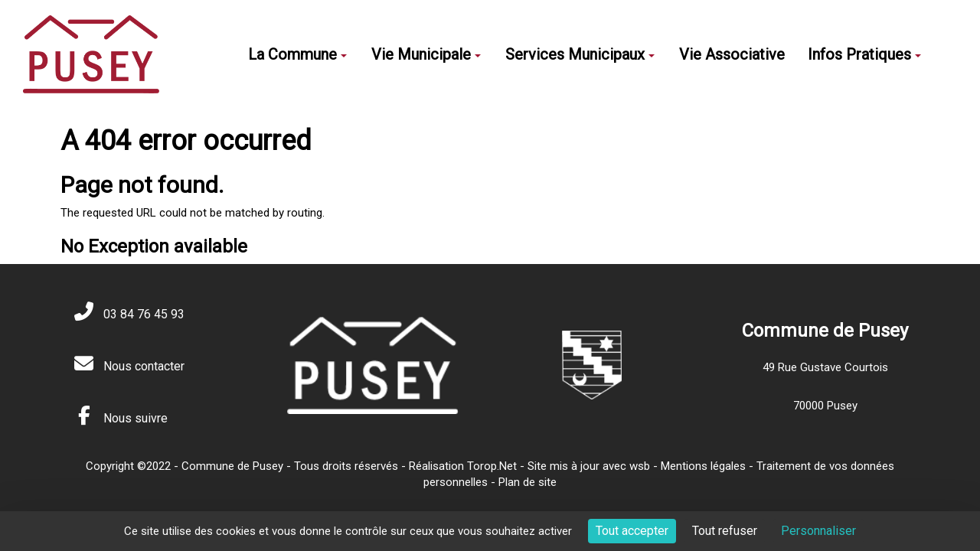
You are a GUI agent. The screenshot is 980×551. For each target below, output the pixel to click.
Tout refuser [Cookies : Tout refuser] (725, 531)
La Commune (297, 54)
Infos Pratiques (864, 54)
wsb (640, 466)
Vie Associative (732, 54)
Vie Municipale (426, 54)
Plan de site (528, 482)
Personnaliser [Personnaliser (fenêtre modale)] (818, 531)
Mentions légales (703, 466)
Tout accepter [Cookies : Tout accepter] (632, 531)
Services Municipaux (580, 54)
